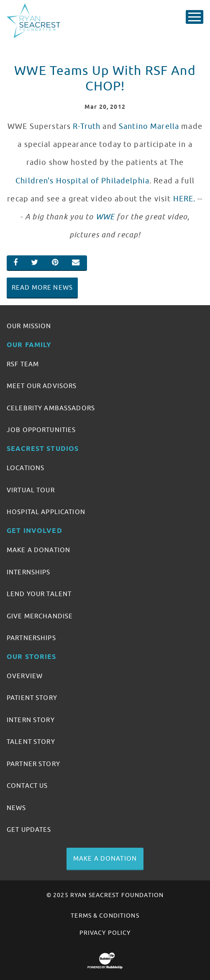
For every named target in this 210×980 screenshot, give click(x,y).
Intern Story (31, 720)
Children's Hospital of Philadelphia (82, 181)
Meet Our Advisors (42, 386)
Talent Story (31, 742)
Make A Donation (38, 550)
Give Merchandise (40, 616)
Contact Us (27, 786)
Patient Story (32, 698)
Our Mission (29, 326)
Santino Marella (149, 126)
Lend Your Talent (39, 594)
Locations (26, 468)
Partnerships (31, 638)
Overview (25, 676)
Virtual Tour (31, 490)
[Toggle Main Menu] (195, 17)
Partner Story (33, 764)
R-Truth (87, 126)
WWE (105, 217)
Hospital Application (46, 512)
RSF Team (23, 364)
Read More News (42, 288)
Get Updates (29, 830)
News (17, 808)
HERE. (184, 199)
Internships (29, 572)
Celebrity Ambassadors (51, 408)
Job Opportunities (41, 430)
